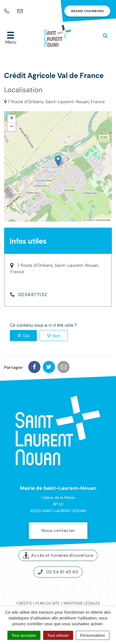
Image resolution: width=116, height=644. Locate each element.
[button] (58, 161)
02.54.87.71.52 (33, 295)
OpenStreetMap (103, 220)
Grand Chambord (87, 11)
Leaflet (88, 220)
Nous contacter (58, 530)
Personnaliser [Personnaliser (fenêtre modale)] (93, 635)
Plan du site (48, 603)
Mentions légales (82, 603)
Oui (26, 336)
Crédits (24, 603)
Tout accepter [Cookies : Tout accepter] (24, 635)
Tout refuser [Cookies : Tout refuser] (58, 635)
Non (56, 336)
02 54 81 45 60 (58, 572)
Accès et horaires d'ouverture (58, 555)
